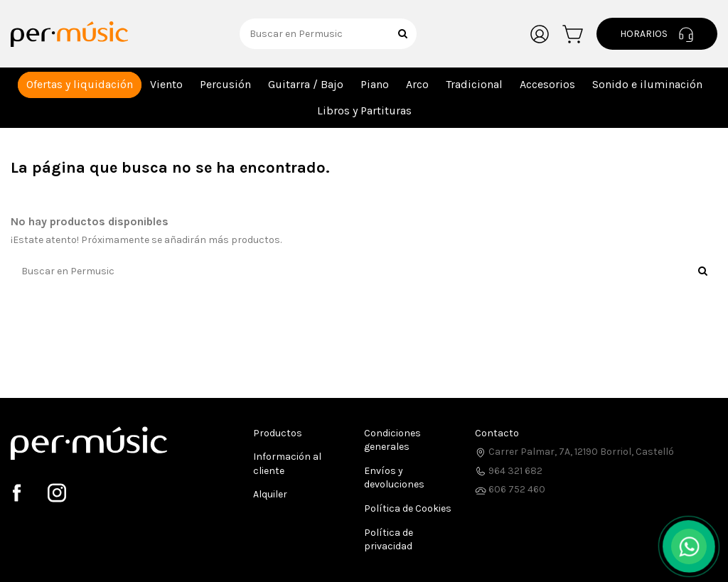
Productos (278, 433)
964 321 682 (509, 471)
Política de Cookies (408, 508)
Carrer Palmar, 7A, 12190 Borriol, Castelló (574, 452)
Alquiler (270, 494)
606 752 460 (510, 489)
